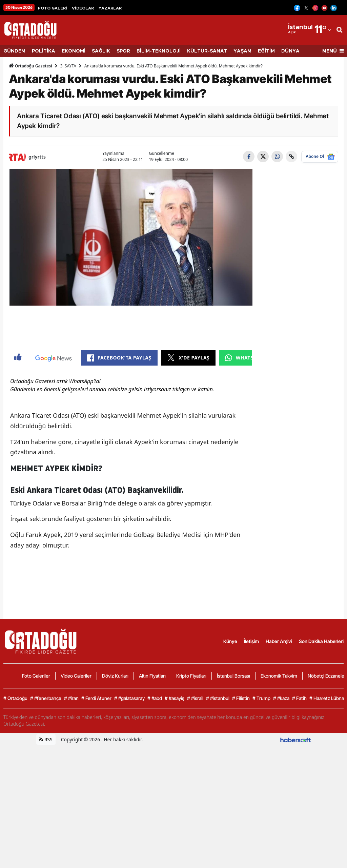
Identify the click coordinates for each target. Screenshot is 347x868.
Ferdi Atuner (96, 820)
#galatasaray (129, 820)
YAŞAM (242, 51)
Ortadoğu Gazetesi (30, 66)
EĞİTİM (266, 51)
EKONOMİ (74, 51)
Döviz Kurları (115, 798)
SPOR (123, 51)
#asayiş (175, 820)
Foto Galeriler (36, 798)
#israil (195, 820)
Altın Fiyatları (152, 798)
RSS (46, 861)
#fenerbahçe (46, 820)
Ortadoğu (15, 820)
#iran (71, 820)
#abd (155, 820)
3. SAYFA (68, 66)
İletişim (251, 763)
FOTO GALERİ (53, 8)
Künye (230, 763)
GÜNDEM (14, 51)
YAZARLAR (110, 8)
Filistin (241, 820)
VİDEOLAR (83, 8)
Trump (261, 820)
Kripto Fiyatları (191, 798)
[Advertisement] (131, 358)
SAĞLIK (101, 51)
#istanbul (218, 820)
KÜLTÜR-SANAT (207, 51)
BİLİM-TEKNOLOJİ (159, 51)
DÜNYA (290, 51)
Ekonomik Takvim (279, 798)
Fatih (299, 820)
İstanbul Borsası (233, 798)
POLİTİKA (44, 51)
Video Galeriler (76, 798)
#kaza (281, 820)
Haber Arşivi (279, 763)
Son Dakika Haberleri (321, 763)
